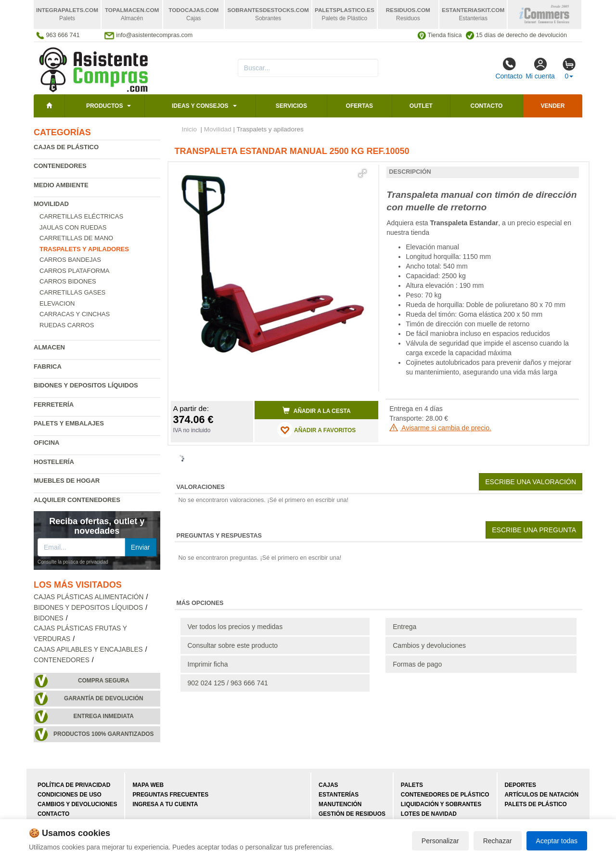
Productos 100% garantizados (104, 734)
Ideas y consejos (200, 106)
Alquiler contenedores (77, 500)
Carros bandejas (70, 260)
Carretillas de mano (76, 238)
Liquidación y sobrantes (441, 804)
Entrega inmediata (104, 716)
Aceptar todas (557, 841)
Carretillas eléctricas (81, 216)
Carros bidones (68, 281)
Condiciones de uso (70, 795)
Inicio (190, 129)
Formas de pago (417, 664)
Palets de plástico (536, 804)
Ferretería (54, 405)
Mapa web (148, 785)
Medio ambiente (61, 185)
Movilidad (51, 204)
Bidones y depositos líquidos (86, 385)
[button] (362, 173)
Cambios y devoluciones (429, 645)
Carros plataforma (74, 271)
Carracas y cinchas (75, 314)
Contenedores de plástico (445, 795)
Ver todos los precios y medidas (235, 627)
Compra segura (104, 681)
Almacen (49, 347)
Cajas (328, 785)
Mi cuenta (540, 68)
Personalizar (440, 841)
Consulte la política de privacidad (73, 562)
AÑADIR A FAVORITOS (316, 430)
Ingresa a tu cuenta (165, 804)
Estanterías (339, 795)
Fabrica (48, 367)
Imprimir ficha (208, 664)
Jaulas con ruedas (73, 227)
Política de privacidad (74, 785)
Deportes (520, 785)
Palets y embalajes (69, 423)
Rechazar (498, 841)
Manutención (340, 804)
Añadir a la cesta (317, 411)
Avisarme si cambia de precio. (440, 428)
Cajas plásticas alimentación (89, 597)
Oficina (46, 443)
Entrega (404, 627)
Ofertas (359, 106)
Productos (104, 106)
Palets (412, 785)
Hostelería (54, 462)
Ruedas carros (67, 325)
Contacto (509, 68)
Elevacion (57, 303)
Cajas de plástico (66, 147)
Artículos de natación (542, 795)
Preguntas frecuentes (170, 795)
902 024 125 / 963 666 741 (228, 683)
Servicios (291, 106)
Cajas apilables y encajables (88, 650)
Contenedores (60, 166)
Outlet (421, 106)
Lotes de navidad (429, 814)
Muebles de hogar (67, 481)
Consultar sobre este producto (233, 645)
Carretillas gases (72, 292)
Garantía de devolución (104, 698)
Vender (553, 106)
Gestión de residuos (352, 814)
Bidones (49, 618)
